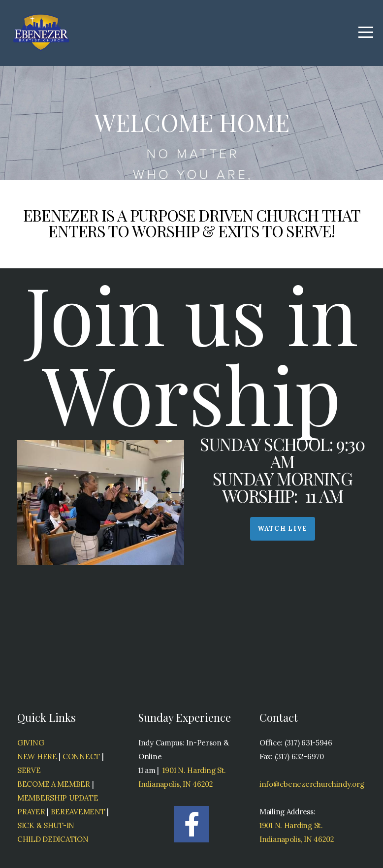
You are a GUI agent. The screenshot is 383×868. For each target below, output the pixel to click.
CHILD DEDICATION (53, 839)
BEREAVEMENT (78, 812)
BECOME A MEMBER (54, 784)
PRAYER (31, 812)
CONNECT (81, 756)
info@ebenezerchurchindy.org (313, 784)
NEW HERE (37, 756)
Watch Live (283, 529)
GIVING (31, 743)
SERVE (29, 770)
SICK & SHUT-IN (46, 825)
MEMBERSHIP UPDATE (58, 798)
